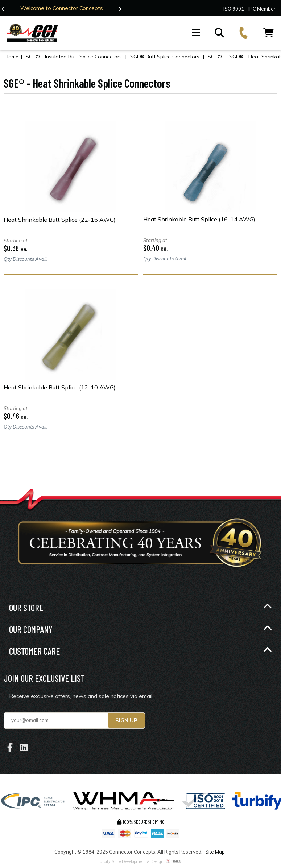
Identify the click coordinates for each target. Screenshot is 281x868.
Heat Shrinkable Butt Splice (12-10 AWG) (60, 387)
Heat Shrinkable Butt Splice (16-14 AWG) (199, 219)
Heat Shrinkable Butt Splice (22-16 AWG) (60, 220)
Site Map (215, 852)
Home (12, 57)
